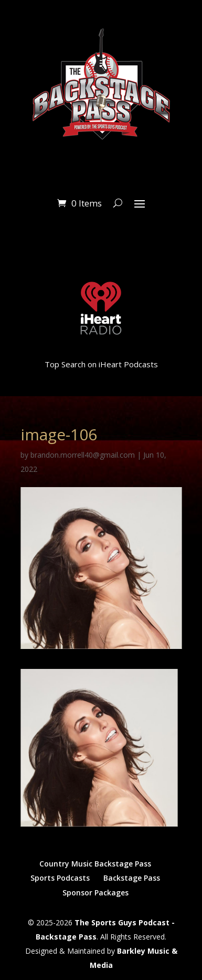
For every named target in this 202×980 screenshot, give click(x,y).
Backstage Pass (132, 878)
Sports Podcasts (60, 878)
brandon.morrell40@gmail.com (83, 455)
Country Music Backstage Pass (95, 864)
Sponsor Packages (95, 893)
